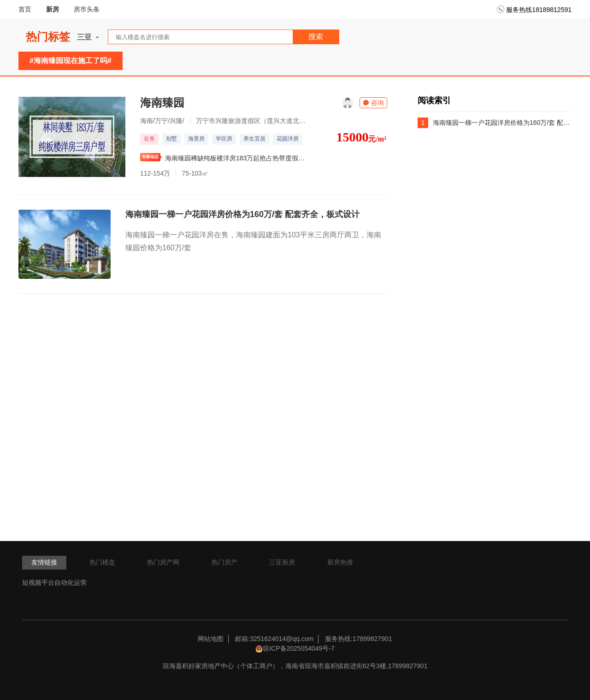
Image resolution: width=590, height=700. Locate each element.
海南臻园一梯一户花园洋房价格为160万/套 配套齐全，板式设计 (242, 214)
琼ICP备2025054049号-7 (299, 648)
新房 (53, 9)
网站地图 (211, 639)
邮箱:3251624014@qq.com (274, 639)
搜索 (316, 37)
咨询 (373, 103)
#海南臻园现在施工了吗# (71, 61)
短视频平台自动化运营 (54, 582)
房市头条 (87, 9)
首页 (25, 9)
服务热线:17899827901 (359, 639)
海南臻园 (162, 103)
